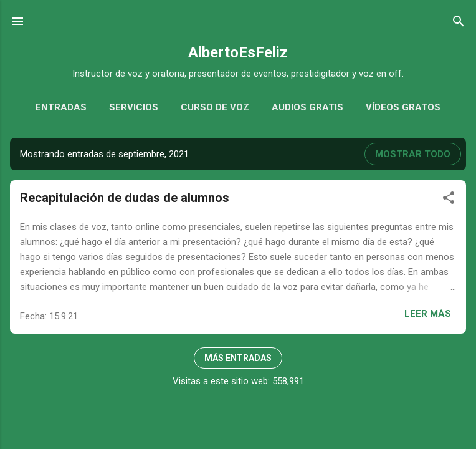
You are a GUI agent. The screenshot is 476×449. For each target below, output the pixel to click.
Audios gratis (307, 107)
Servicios (134, 107)
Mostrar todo (413, 154)
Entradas (61, 107)
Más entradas (238, 358)
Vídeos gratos (403, 107)
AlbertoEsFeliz (238, 52)
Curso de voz (215, 107)
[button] (449, 200)
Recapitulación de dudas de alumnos (125, 198)
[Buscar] (459, 23)
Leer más (428, 314)
